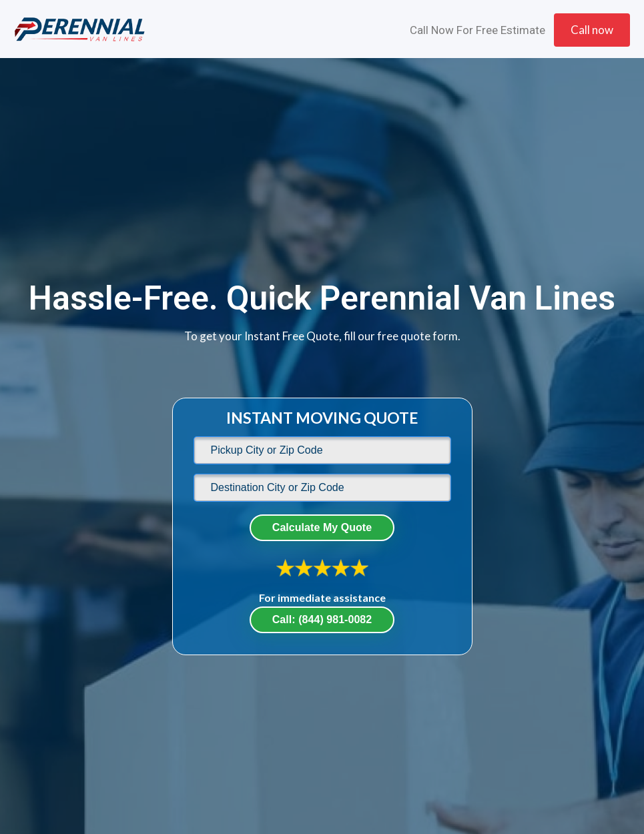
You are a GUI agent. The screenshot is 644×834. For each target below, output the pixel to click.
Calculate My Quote (322, 527)
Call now (592, 30)
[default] (322, 450)
